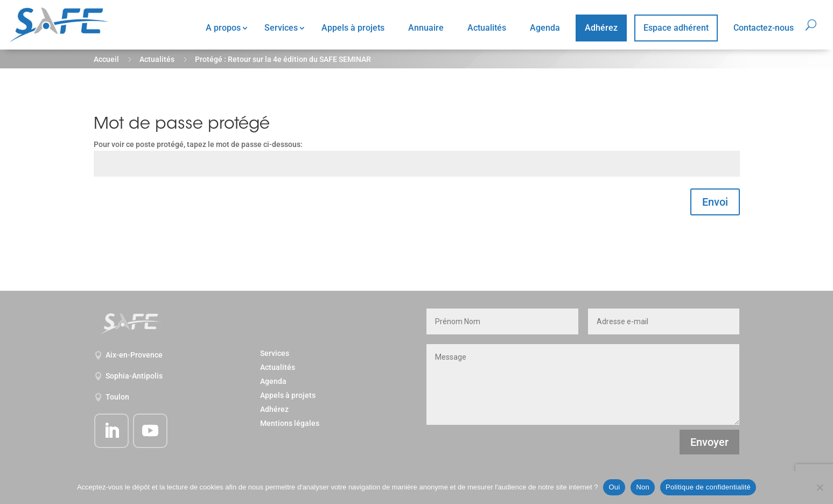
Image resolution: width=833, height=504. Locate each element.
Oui (614, 487)
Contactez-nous (764, 28)
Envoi (715, 202)
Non (643, 487)
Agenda (545, 28)
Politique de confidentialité (708, 487)
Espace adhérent (676, 28)
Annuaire (426, 28)
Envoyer (709, 442)
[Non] (820, 487)
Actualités (487, 28)
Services (281, 28)
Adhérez (601, 28)
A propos (223, 28)
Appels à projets (353, 28)
